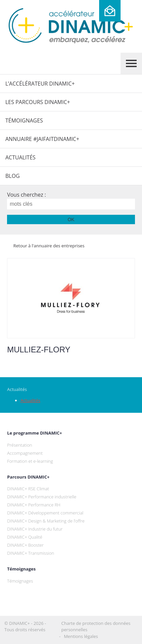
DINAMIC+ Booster (25, 545)
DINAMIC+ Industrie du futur (35, 529)
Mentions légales (81, 636)
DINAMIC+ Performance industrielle (42, 497)
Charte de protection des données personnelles (96, 627)
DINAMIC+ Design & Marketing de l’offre (46, 521)
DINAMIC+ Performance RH (34, 505)
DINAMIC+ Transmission (30, 553)
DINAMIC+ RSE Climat (28, 489)
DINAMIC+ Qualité (25, 537)
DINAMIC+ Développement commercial (45, 513)
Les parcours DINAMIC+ (38, 102)
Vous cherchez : (26, 195)
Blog (13, 176)
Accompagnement (25, 453)
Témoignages (24, 120)
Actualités (20, 157)
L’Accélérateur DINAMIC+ (40, 84)
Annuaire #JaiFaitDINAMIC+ (42, 139)
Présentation (20, 445)
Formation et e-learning (30, 461)
